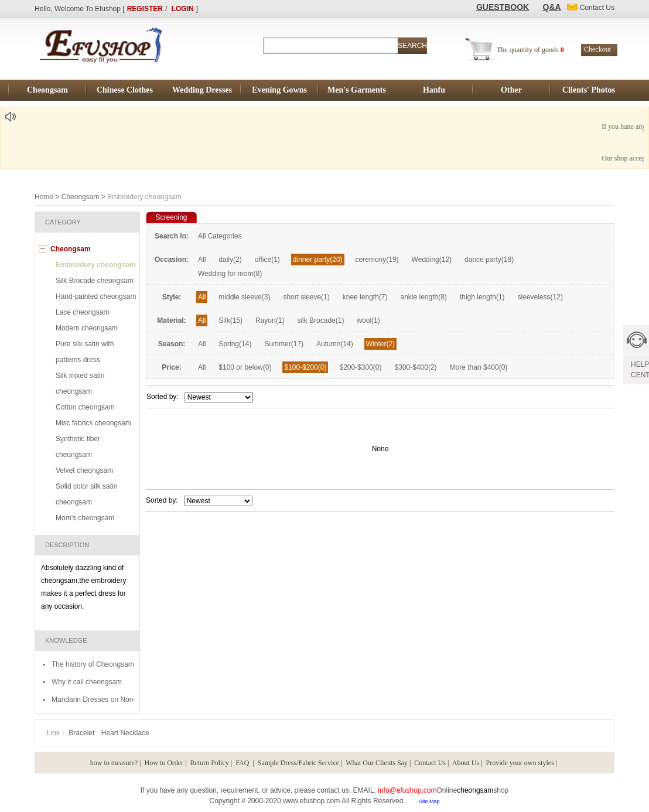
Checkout (597, 49)
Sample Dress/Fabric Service (298, 763)
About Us (466, 763)
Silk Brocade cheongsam (95, 281)
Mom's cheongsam (85, 518)
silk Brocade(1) (320, 320)
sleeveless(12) (540, 297)
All (202, 260)
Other (511, 90)
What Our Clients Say (377, 763)
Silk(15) (230, 320)
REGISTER (145, 9)
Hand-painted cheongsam (96, 296)
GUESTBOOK (503, 7)
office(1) (267, 260)
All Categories (220, 236)
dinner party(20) (318, 260)
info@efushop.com (407, 790)
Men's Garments (357, 90)
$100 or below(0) (245, 367)
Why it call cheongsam (87, 682)
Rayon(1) (270, 320)
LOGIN (183, 9)
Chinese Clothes (125, 90)
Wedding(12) (432, 260)
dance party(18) (489, 260)
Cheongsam (47, 90)
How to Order (164, 763)
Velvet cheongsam (84, 470)
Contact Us (430, 763)
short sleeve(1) (306, 297)
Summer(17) (284, 344)
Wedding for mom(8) (230, 274)
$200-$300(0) (360, 367)
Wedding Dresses (202, 90)
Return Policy (210, 763)
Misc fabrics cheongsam (93, 423)
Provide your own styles (520, 763)
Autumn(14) (335, 344)
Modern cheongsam (87, 328)
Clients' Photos (589, 90)
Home (44, 197)
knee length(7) (365, 297)
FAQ (243, 763)
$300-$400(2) (416, 367)
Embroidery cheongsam (96, 265)
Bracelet (82, 733)
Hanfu (434, 90)
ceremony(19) (377, 260)
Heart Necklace (125, 733)
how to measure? (114, 763)
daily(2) (230, 260)
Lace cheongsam (82, 312)
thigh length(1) (482, 297)
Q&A (552, 7)
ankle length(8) (423, 297)
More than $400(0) (479, 367)
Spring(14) (235, 344)
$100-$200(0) (305, 367)
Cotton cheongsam (85, 407)
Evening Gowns (279, 90)
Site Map (429, 801)
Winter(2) (380, 344)
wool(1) (368, 320)
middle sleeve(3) (244, 297)
